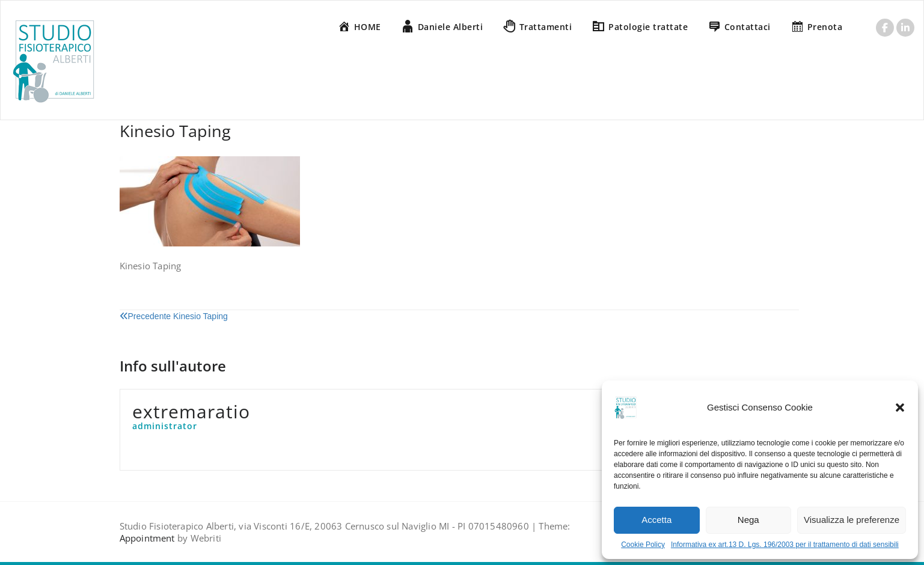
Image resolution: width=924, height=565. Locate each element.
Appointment (147, 538)
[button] (900, 408)
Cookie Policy (643, 545)
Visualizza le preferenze (852, 520)
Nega (748, 520)
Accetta (656, 520)
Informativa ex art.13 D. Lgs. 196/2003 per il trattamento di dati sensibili (785, 545)
